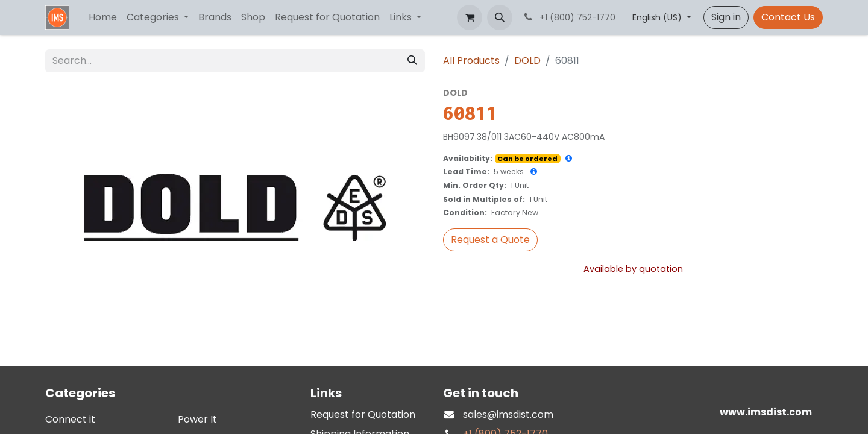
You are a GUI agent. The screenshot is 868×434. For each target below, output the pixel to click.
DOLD (527, 61)
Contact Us (788, 17)
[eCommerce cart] (470, 17)
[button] (500, 17)
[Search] (412, 61)
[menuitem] (103, 17)
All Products (471, 61)
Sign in (726, 17)
